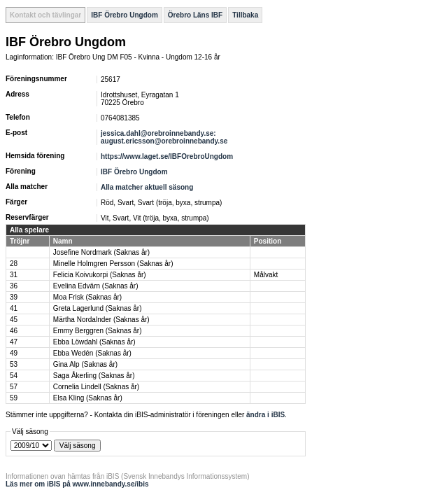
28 (14, 264)
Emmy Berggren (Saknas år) (98, 331)
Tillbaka (245, 15)
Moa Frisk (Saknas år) (87, 297)
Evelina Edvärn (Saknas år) (96, 286)
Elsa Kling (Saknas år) (88, 398)
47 (14, 342)
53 (14, 364)
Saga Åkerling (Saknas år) (94, 376)
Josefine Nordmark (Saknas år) (101, 252)
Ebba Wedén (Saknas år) (92, 353)
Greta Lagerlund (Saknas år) (98, 308)
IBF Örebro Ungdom (125, 15)
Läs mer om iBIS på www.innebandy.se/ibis (77, 484)
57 (14, 387)
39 (14, 297)
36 (14, 286)
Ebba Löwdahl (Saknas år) (94, 342)
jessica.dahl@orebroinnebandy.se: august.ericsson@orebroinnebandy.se (164, 137)
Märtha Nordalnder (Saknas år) (101, 320)
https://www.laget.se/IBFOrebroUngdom (167, 156)
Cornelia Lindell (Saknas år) (96, 387)
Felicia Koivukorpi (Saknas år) (100, 275)
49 (14, 353)
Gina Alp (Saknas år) (85, 364)
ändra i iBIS (265, 415)
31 (14, 275)
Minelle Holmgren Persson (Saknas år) (113, 264)
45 (14, 320)
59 (14, 398)
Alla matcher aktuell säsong (147, 187)
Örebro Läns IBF (195, 15)
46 (14, 331)
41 (14, 308)
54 (14, 376)
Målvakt (266, 275)
